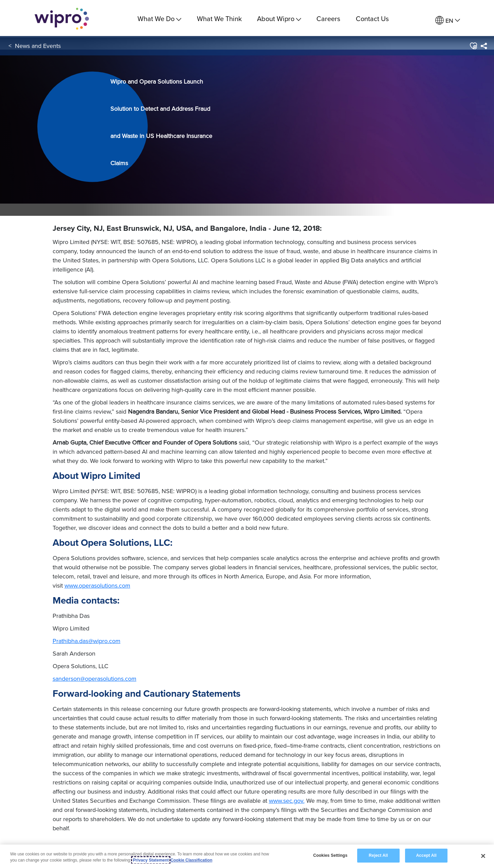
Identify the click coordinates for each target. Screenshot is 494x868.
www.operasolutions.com (97, 585)
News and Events (38, 47)
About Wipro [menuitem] (279, 19)
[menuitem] (448, 21)
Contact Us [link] (372, 19)
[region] (247, 856)
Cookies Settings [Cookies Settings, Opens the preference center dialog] (330, 855)
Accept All (426, 855)
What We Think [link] (219, 19)
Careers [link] (328, 19)
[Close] (483, 856)
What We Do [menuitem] (159, 19)
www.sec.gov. (287, 801)
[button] (473, 47)
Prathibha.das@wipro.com (87, 641)
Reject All (378, 855)
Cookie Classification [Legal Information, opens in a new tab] (191, 860)
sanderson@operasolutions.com (95, 679)
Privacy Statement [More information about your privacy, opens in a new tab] (151, 860)
